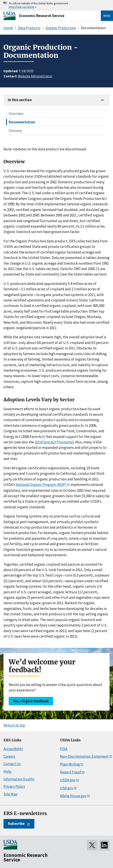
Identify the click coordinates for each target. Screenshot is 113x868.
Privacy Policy (14, 786)
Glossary (15, 131)
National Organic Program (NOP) (41, 485)
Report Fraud (71, 772)
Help (7, 771)
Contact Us (12, 764)
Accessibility (13, 749)
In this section (20, 100)
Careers (9, 756)
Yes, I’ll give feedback (31, 701)
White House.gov (73, 796)
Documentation (22, 122)
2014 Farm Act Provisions (54, 442)
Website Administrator (35, 76)
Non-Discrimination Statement (84, 756)
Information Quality (19, 779)
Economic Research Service (42, 16)
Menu (107, 16)
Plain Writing (70, 764)
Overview (16, 114)
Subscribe (16, 824)
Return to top (14, 725)
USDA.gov (68, 780)
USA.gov (67, 788)
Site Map (10, 794)
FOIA (64, 749)
